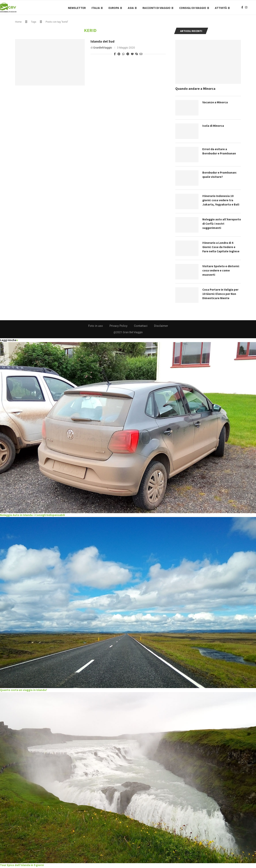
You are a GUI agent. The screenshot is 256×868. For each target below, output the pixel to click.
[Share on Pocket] (132, 55)
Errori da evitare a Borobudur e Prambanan (219, 152)
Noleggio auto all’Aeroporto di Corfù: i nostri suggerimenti (219, 225)
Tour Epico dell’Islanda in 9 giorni (22, 866)
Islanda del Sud (103, 42)
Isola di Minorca (213, 127)
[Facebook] (242, 8)
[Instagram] (246, 8)
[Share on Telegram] (128, 55)
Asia (131, 8)
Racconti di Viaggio (156, 8)
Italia (96, 8)
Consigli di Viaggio (193, 8)
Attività (221, 8)
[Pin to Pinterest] (119, 55)
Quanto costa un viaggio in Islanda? (24, 691)
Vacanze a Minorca (215, 103)
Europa (114, 8)
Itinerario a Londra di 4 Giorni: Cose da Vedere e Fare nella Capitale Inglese (221, 248)
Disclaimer (161, 327)
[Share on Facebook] (115, 55)
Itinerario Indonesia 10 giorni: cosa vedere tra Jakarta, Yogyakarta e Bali (221, 201)
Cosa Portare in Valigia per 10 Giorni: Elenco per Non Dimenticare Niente (221, 295)
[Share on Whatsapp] (123, 55)
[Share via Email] (141, 55)
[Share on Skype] (136, 55)
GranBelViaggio (103, 49)
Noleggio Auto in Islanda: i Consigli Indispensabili (32, 516)
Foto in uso (96, 327)
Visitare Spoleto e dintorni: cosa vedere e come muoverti (221, 271)
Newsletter (77, 8)
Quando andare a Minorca (195, 89)
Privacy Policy (118, 327)
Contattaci (141, 327)
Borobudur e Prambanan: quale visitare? (220, 175)
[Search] (254, 8)
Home (18, 23)
